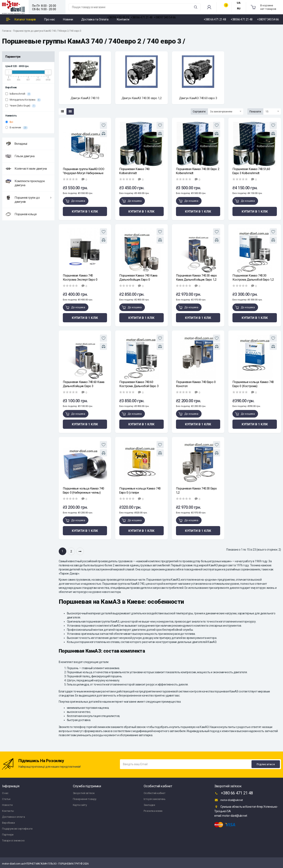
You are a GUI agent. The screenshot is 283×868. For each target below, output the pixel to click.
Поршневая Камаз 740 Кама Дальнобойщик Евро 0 (138, 278)
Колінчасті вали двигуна (26, 169)
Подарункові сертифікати (17, 829)
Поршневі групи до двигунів (28, 199)
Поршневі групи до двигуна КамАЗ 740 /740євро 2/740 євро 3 (47, 31)
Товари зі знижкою (13, 841)
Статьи (6, 799)
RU (239, 8)
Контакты (8, 811)
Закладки (149, 805)
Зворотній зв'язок (84, 793)
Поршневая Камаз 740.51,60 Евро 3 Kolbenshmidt (251, 171)
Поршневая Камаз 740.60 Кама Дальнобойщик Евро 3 (84, 384)
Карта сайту (80, 805)
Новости (7, 805)
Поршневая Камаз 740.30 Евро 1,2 (196, 491)
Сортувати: (199, 111)
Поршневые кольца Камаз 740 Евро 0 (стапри (140, 491)
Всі (9, 122)
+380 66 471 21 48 (234, 793)
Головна (7, 31)
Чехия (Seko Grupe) (21, 106)
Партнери (8, 835)
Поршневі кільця (21, 214)
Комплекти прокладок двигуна (25, 183)
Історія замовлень (155, 799)
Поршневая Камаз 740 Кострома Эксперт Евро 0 (80, 278)
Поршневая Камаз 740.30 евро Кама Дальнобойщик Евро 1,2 (196, 278)
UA (239, 3)
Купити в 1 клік (85, 212)
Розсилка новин (153, 811)
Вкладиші (16, 144)
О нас (5, 793)
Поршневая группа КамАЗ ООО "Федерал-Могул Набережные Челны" (84, 171)
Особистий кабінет (155, 793)
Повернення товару (85, 799)
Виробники (8, 823)
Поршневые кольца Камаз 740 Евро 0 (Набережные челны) (83, 491)
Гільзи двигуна (20, 156)
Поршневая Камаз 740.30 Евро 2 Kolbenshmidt (198, 171)
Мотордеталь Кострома (23, 100)
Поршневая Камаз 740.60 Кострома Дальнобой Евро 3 (139, 384)
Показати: (255, 111)
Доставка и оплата (13, 817)
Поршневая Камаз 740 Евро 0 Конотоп (196, 384)
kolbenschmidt (18, 94)
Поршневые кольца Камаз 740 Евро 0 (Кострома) (253, 384)
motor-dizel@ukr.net (228, 800)
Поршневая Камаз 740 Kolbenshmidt (134, 171)
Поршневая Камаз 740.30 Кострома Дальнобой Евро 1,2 (253, 278)
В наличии (17, 128)
